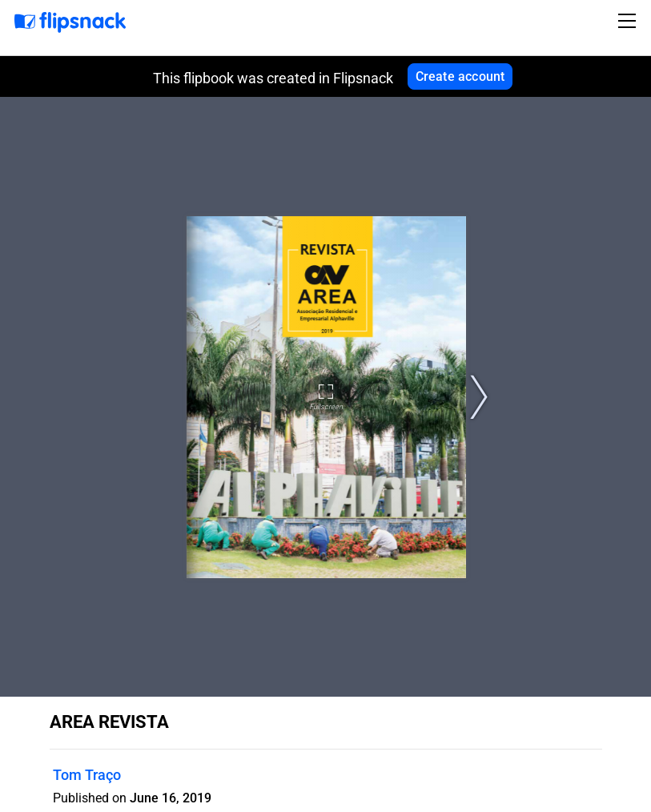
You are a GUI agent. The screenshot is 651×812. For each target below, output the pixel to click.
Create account (460, 76)
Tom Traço (87, 775)
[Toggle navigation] (629, 21)
